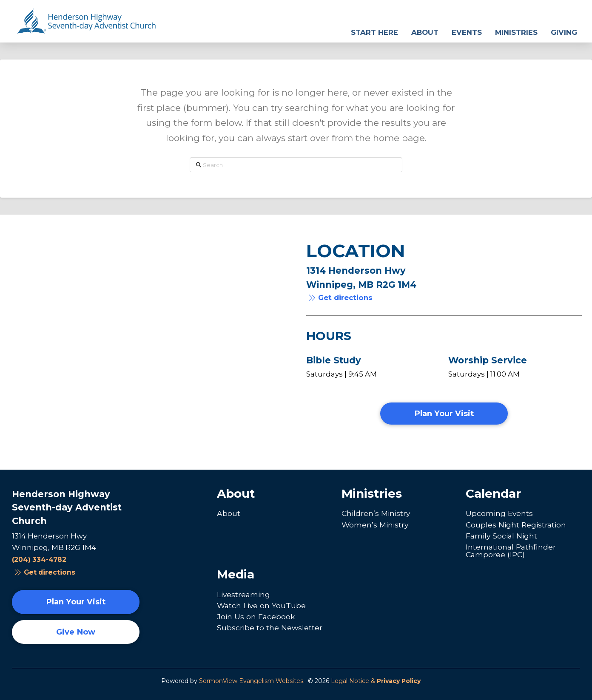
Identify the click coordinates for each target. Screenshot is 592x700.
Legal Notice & (376, 681)
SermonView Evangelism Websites (251, 681)
